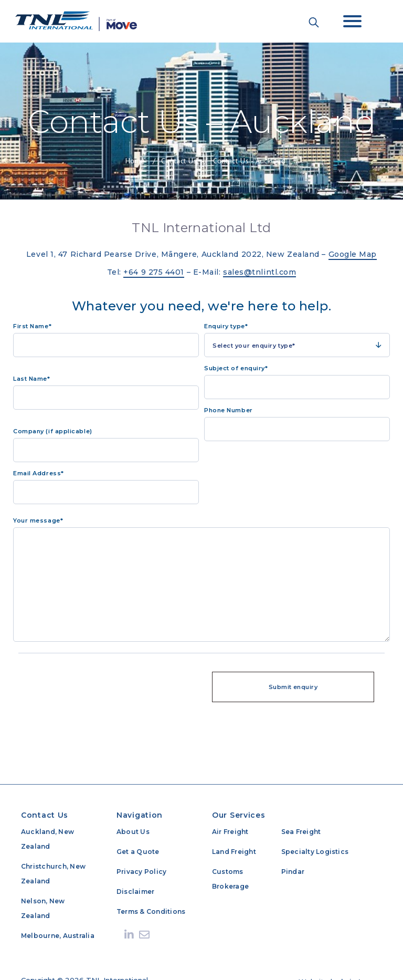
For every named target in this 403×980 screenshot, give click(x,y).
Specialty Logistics (315, 852)
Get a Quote (138, 852)
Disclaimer (135, 892)
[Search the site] (314, 22)
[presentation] (110, 684)
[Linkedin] (129, 935)
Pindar (293, 872)
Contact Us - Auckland (250, 161)
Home (135, 161)
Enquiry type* (226, 326)
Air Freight (230, 832)
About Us (133, 832)
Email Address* (39, 473)
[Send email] (144, 935)
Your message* (38, 520)
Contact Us (179, 161)
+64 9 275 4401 (154, 272)
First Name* (32, 326)
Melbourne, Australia (58, 936)
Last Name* (32, 379)
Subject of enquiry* (236, 368)
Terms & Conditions (151, 911)
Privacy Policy (141, 872)
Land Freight (234, 852)
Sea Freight (301, 832)
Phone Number (229, 410)
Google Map (353, 254)
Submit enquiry (293, 687)
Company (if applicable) (53, 431)
